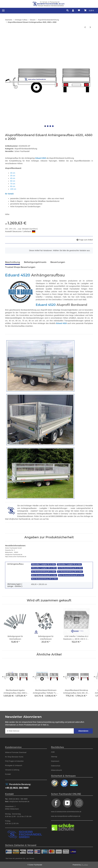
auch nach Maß (80, 300)
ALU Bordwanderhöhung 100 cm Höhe (70, 572)
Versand (25, 229)
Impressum (55, 761)
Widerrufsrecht (56, 770)
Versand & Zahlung (12, 770)
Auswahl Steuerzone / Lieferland (20, 232)
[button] (68, 10)
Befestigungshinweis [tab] (35, 262)
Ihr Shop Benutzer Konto (14, 757)
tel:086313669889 (56, 516)
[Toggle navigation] (3, 11)
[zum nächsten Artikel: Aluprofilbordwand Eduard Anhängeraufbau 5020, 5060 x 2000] (90, 27)
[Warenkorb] (89, 10)
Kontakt (8, 774)
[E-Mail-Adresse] (39, 731)
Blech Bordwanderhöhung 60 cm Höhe (44, 575)
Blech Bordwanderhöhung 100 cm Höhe (44, 579)
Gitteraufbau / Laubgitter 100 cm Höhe (44, 568)
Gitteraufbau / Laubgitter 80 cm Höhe (69, 564)
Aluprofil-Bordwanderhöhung (26, 149)
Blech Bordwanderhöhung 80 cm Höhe (71, 575)
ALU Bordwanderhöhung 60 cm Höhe (70, 568)
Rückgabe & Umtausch (14, 765)
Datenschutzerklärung (46, 722)
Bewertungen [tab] (58, 262)
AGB (53, 752)
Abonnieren (83, 731)
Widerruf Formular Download (16, 752)
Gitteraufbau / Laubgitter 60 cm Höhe (44, 564)
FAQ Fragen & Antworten (14, 761)
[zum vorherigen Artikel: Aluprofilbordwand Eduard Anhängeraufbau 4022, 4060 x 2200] (85, 27)
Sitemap (54, 757)
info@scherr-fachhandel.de (20, 519)
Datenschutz (56, 766)
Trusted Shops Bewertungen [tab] (20, 267)
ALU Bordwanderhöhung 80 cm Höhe (44, 572)
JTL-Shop (84, 865)
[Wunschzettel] (79, 10)
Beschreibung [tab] (13, 262)
